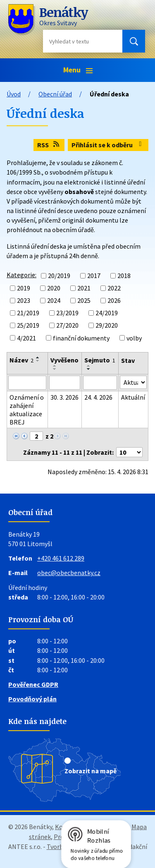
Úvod (14, 94)
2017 (94, 276)
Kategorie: (21, 275)
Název (21, 360)
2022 (114, 288)
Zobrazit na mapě (91, 771)
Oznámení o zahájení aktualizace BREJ (27, 410)
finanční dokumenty (81, 338)
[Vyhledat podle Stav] (133, 382)
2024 (54, 300)
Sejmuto (100, 360)
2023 (24, 300)
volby (134, 338)
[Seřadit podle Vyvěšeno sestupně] (55, 369)
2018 (124, 276)
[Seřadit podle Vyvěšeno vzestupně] (55, 366)
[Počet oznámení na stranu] (129, 452)
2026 (114, 300)
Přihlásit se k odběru (108, 145)
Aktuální (133, 397)
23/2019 (67, 313)
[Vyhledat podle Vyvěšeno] (65, 383)
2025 (84, 300)
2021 (84, 288)
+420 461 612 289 (61, 558)
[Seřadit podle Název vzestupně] (38, 357)
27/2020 (67, 326)
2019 (24, 288)
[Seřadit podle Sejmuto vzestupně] (89, 366)
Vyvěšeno (64, 360)
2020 (54, 288)
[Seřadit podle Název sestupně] (38, 361)
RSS (49, 145)
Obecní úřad (55, 94)
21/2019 (28, 313)
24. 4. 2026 (98, 397)
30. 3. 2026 (64, 397)
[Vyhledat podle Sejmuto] (100, 383)
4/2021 (26, 338)
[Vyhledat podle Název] (27, 383)
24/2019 (107, 313)
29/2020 (107, 326)
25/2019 (28, 326)
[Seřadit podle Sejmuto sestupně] (89, 369)
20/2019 (59, 276)
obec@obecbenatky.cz (69, 573)
